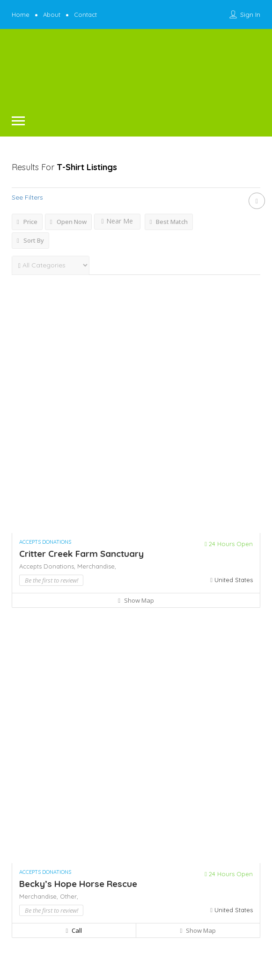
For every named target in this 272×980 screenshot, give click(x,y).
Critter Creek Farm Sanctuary (81, 554)
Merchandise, (97, 566)
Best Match (169, 222)
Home (21, 14)
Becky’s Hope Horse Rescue (78, 884)
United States (234, 580)
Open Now (68, 222)
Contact (85, 14)
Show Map (136, 600)
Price (27, 222)
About (52, 14)
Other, (69, 896)
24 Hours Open (229, 544)
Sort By (30, 240)
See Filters (27, 197)
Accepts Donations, (48, 566)
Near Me (117, 221)
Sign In (250, 14)
